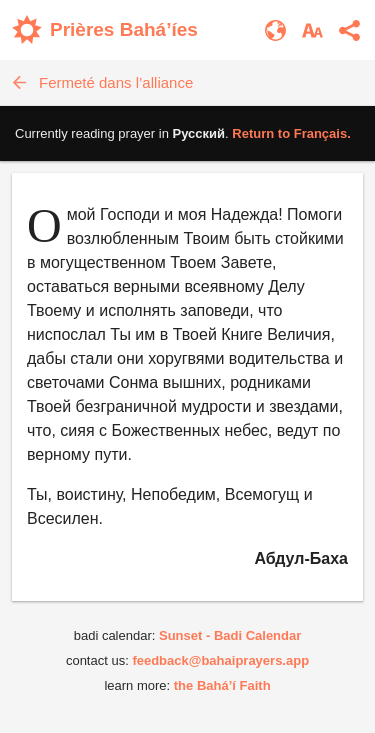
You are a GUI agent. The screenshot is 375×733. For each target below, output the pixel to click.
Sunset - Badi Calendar (230, 635)
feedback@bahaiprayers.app (220, 660)
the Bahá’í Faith (222, 685)
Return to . (291, 133)
